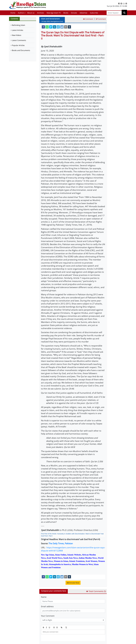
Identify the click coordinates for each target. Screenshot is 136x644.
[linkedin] (55, 27)
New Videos (17, 35)
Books (66, 13)
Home (13, 13)
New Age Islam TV (54, 13)
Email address (47, 606)
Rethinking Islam (18, 25)
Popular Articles (18, 45)
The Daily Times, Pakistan (61, 543)
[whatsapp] (47, 27)
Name (44, 597)
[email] (66, 27)
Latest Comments (19, 40)
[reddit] (62, 27)
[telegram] (58, 27)
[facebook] (43, 27)
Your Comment (48, 616)
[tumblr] (69, 27)
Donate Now (73, 583)
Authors (21, 13)
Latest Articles (18, 30)
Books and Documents (21, 50)
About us (31, 13)
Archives (41, 13)
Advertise (83, 13)
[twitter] (51, 27)
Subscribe (94, 13)
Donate (74, 13)
